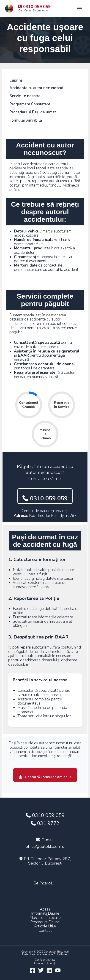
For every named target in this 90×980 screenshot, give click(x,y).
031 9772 (45, 823)
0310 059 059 (45, 498)
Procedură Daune (45, 922)
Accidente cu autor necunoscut (36, 88)
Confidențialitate (45, 960)
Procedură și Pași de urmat (33, 112)
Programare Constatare (30, 104)
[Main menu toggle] (80, 9)
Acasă (45, 909)
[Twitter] (41, 970)
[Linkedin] (49, 970)
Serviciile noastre (25, 96)
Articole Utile (45, 926)
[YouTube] (58, 970)
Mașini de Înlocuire (45, 918)
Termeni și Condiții (45, 963)
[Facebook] (32, 970)
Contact (45, 931)
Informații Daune (45, 914)
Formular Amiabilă (26, 120)
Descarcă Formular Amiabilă (45, 777)
